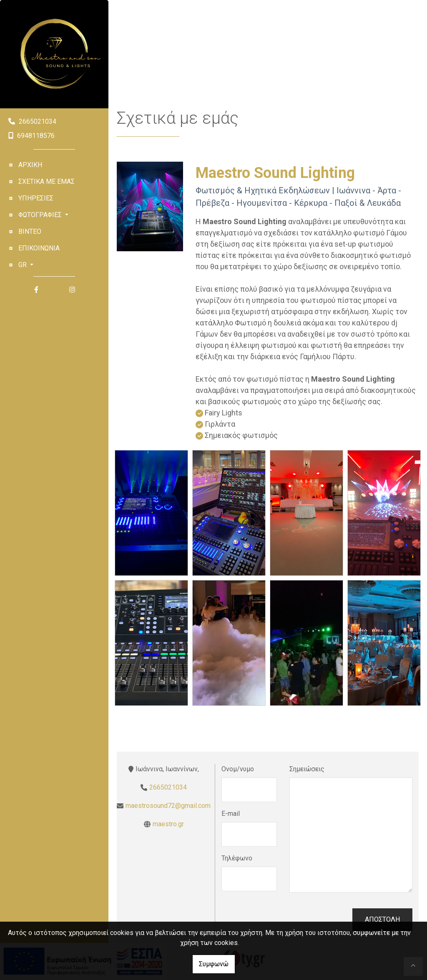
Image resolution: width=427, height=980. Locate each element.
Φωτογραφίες (41, 215)
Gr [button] (23, 265)
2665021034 (38, 121)
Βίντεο (30, 231)
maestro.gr (168, 824)
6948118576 (36, 136)
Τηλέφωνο (237, 858)
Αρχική (30, 165)
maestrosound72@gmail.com (168, 806)
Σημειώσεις (307, 769)
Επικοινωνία (39, 248)
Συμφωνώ (214, 964)
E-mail (231, 814)
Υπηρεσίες (36, 198)
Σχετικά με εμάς (46, 181)
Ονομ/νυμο (238, 769)
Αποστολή (382, 919)
